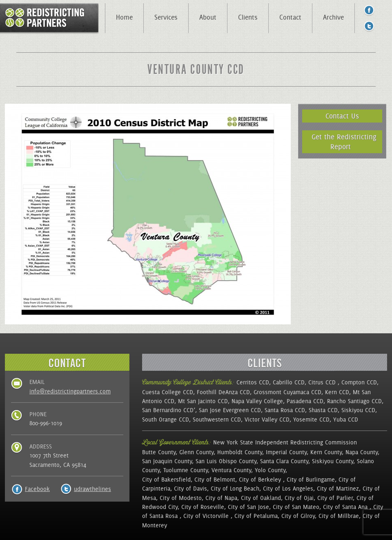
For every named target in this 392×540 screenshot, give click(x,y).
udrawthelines (92, 489)
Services (166, 17)
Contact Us (342, 116)
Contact (290, 17)
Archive (333, 17)
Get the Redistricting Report (344, 142)
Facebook (37, 489)
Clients (248, 17)
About (208, 17)
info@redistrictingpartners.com (70, 391)
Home (124, 17)
